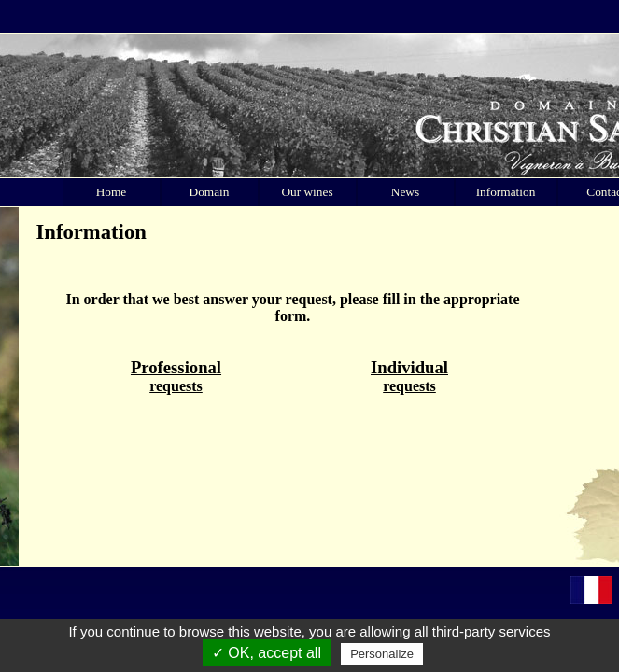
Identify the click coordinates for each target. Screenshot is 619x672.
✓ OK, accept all (267, 653)
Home (112, 192)
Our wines (307, 192)
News (405, 192)
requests (176, 376)
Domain (210, 192)
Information (506, 192)
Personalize (382, 654)
